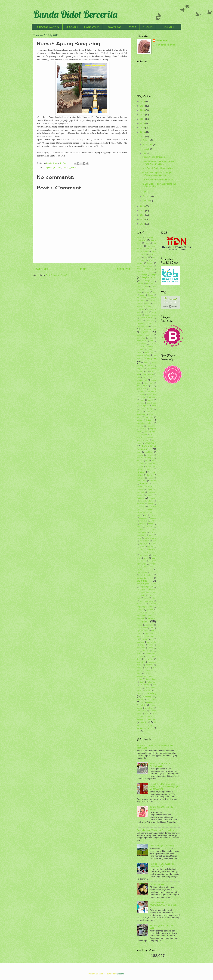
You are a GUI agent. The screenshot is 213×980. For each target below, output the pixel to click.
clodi (151, 341)
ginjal (151, 377)
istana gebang (147, 409)
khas (147, 461)
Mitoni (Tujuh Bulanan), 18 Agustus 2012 (162, 765)
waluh (154, 714)
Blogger (120, 974)
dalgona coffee (143, 355)
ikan (142, 400)
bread (150, 306)
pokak (154, 598)
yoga (150, 725)
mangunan (141, 507)
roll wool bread (142, 628)
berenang (150, 284)
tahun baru (151, 679)
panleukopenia (142, 572)
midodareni (144, 518)
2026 (143, 101)
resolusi (149, 625)
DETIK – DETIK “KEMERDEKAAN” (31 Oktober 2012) (164, 905)
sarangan (140, 642)
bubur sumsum (146, 318)
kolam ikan (152, 464)
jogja (148, 420)
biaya (147, 286)
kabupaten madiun (144, 423)
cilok (151, 338)
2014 (143, 215)
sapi (152, 639)
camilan (140, 323)
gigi (145, 377)
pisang (146, 598)
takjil (142, 682)
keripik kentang (144, 458)
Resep (132, 27)
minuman (144, 521)
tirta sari (147, 691)
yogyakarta (143, 728)
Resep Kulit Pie (157, 884)
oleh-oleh (144, 552)
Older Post (124, 269)
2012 (143, 224)
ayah (154, 257)
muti (151, 535)
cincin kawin (142, 341)
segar (142, 645)
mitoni (154, 521)
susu (139, 673)
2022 (143, 115)
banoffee (140, 272)
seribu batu (141, 648)
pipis (139, 598)
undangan (141, 711)
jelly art (140, 420)
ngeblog (150, 547)
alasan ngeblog (143, 252)
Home (83, 269)
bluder (142, 295)
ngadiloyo (143, 544)
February (147, 196)
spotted (149, 665)
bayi (154, 274)
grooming (149, 383)
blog (154, 292)
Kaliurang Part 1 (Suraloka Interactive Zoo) (162, 865)
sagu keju (149, 633)
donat (146, 363)
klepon (142, 464)
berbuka (140, 284)
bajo (151, 260)
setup (151, 648)
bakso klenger (144, 269)
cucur (139, 352)
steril (139, 668)
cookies (150, 347)
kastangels (144, 435)
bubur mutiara (151, 315)
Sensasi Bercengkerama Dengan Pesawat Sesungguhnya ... (157, 174)
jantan (139, 417)
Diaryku (72, 27)
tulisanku (152, 699)
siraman (145, 651)
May (145, 192)
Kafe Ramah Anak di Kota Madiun (157, 168)
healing (153, 389)
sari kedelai (152, 642)
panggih (153, 564)
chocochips (141, 338)
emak (150, 366)
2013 (143, 219)
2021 (143, 119)
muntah (149, 527)
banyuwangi (49, 168)
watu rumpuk (147, 717)
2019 (143, 128)
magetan (153, 498)
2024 (143, 106)
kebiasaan (150, 437)
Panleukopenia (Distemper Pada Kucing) (155, 830)
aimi (147, 243)
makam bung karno (147, 501)
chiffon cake (143, 335)
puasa (140, 609)
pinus (151, 595)
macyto (150, 495)
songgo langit (151, 653)
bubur (146, 312)
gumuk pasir (142, 389)
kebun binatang (143, 440)
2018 (143, 132)
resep (145, 621)
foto (138, 374)
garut (139, 377)
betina (139, 286)
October (146, 140)
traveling (66, 168)
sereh (151, 645)
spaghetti (140, 662)
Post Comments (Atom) (56, 275)
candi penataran (143, 326)
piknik (142, 595)
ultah (143, 705)
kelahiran (149, 452)
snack (139, 653)
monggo (142, 524)
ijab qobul (152, 397)
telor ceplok (144, 685)
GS (152, 386)
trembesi (140, 699)
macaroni (140, 492)
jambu (151, 414)
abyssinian (149, 237)
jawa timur (149, 417)
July (145, 153)
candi (150, 324)
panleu (140, 569)
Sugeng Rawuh (48, 27)
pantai (59, 168)
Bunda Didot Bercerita (75, 14)
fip (146, 372)
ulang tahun (151, 702)
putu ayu (140, 618)
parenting (142, 581)
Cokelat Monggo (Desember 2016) (158, 179)
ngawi (142, 547)
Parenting (92, 27)
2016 (143, 206)
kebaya (140, 437)
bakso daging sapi (145, 266)
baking (140, 263)
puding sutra (142, 612)
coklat (142, 347)
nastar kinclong (150, 538)
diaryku (151, 358)
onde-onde (144, 555)
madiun (140, 498)
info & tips (152, 403)
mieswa (153, 518)
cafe (138, 321)
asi (146, 257)
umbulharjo (149, 708)
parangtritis (141, 578)
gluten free (142, 380)
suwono (149, 673)
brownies (141, 309)
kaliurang (143, 429)
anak (154, 252)
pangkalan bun (146, 567)
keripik (150, 455)
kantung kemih (150, 432)
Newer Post (41, 269)
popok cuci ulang (146, 601)
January (146, 201)
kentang (140, 455)
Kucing (148, 27)
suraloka (150, 671)
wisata (74, 168)
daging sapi (149, 352)
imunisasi (140, 403)
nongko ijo (152, 549)
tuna (142, 702)
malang (150, 504)
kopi (141, 466)
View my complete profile (164, 45)
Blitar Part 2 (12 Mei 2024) (162, 846)
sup (147, 668)
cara (154, 326)
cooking (140, 349)
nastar (139, 538)
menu (139, 515)
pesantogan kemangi (148, 592)
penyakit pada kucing (146, 584)
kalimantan (151, 426)
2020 (143, 123)
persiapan (152, 590)
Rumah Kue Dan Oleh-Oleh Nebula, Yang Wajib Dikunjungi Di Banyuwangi (164, 786)
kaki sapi (140, 426)
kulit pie (140, 478)
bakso (150, 263)
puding (150, 609)
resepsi (140, 625)
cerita (145, 332)
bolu (147, 303)
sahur (139, 636)
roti (152, 628)
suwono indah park (145, 676)
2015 (143, 211)
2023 (143, 110)
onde (154, 552)
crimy (150, 349)
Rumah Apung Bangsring (153, 157)
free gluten (148, 374)
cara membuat (149, 329)
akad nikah (149, 249)
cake (149, 321)
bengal (148, 281)
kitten (154, 461)
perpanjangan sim (147, 587)
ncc (155, 541)
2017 (143, 136)
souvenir (149, 659)
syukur (139, 679)
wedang (140, 719)
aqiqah (151, 255)
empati (139, 369)
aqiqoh (139, 257)
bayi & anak (149, 277)
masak (149, 509)
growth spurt (142, 386)
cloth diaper (141, 344)
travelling (147, 696)
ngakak (153, 544)
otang (146, 558)
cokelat (153, 344)
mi (145, 515)
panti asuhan (147, 575)
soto (142, 656)
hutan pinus (152, 394)
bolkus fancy (142, 298)
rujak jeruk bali (142, 631)
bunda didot (162, 41)
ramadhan (152, 618)
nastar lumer (145, 541)
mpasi (151, 524)
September (148, 145)
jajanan (150, 412)
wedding (152, 719)
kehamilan (150, 443)
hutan (142, 394)
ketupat (140, 461)
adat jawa (142, 240)
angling (142, 255)
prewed (140, 604)
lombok (150, 489)
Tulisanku (166, 27)
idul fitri (142, 397)
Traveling (113, 27)
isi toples (144, 406)
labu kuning (142, 481)
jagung (139, 412)
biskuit (139, 292)
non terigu (141, 549)
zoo (138, 731)
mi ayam (153, 515)
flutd (152, 372)
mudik (139, 527)
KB (152, 435)
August (146, 149)
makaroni (140, 504)
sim (138, 651)
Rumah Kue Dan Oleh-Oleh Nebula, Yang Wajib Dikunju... (158, 163)
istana (154, 406)
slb (152, 651)
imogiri (150, 400)
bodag (151, 295)
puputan (150, 615)
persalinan (141, 589)
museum (140, 529)
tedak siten (152, 682)
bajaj (142, 260)
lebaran (143, 483)
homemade (152, 392)
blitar (147, 292)
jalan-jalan (141, 414)
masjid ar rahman (145, 512)
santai (145, 639)
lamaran (153, 481)
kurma (150, 478)
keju (139, 452)
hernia (142, 392)
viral (146, 714)
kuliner (150, 475)
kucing (140, 472)
